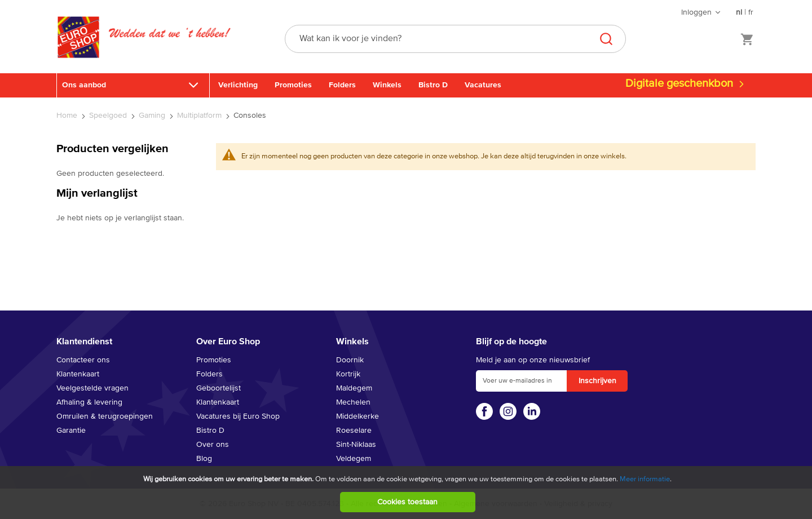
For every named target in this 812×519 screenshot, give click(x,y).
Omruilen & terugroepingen (105, 416)
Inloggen (696, 12)
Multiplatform (200, 116)
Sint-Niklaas (356, 445)
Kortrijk (348, 374)
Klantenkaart (78, 374)
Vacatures (483, 85)
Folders (342, 85)
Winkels (387, 85)
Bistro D (433, 85)
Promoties (293, 85)
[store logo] (78, 49)
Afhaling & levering (89, 402)
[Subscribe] (597, 381)
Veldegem (354, 459)
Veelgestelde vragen (92, 388)
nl (739, 12)
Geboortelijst (219, 388)
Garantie (71, 431)
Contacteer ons (83, 360)
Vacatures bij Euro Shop (238, 416)
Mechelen (353, 402)
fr (751, 12)
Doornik (350, 360)
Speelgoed (109, 116)
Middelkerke (358, 416)
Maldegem (354, 388)
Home (68, 116)
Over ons (213, 445)
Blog (204, 459)
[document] (407, 493)
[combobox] (455, 39)
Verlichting (238, 85)
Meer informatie (645, 479)
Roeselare (354, 431)
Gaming (153, 116)
